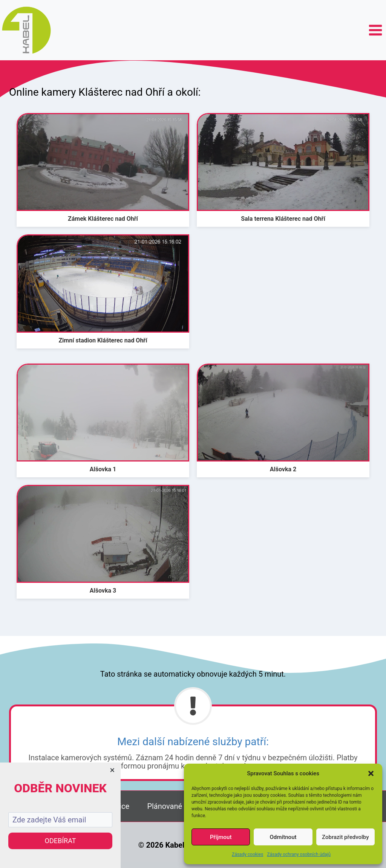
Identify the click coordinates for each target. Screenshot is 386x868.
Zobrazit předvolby (345, 837)
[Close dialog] (112, 771)
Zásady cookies (247, 854)
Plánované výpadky (179, 806)
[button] (371, 773)
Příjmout (221, 837)
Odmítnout (283, 837)
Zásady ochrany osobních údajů (299, 854)
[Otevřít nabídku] (375, 30)
